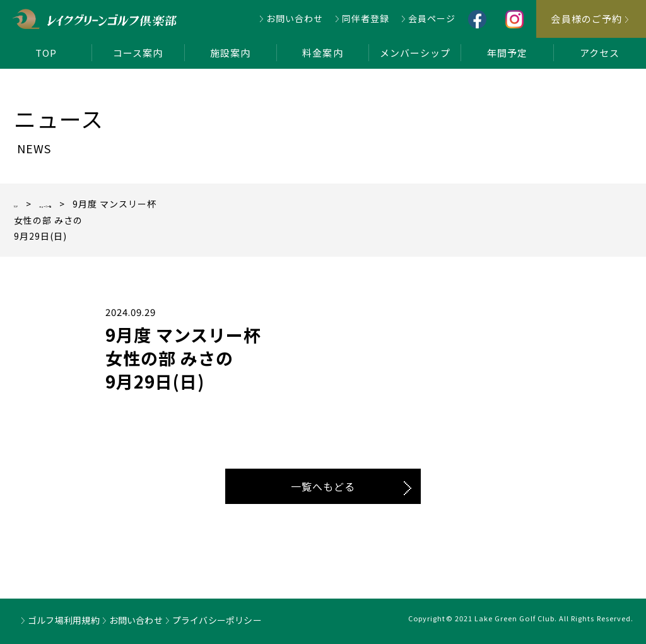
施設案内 (230, 53)
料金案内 (322, 53)
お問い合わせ (295, 18)
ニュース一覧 (84, 204)
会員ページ (432, 18)
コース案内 (138, 53)
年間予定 (507, 53)
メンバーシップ (415, 53)
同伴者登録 (366, 18)
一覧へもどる (323, 486)
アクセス (600, 53)
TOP (46, 53)
